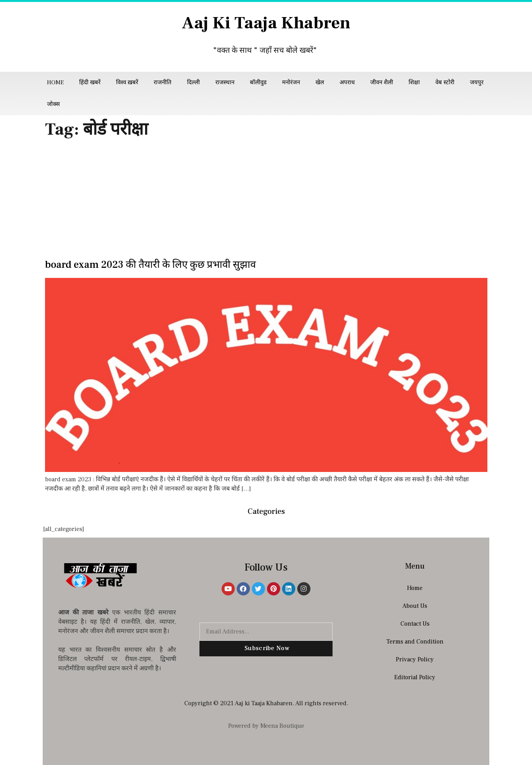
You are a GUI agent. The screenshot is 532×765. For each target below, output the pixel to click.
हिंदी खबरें (90, 82)
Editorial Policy (415, 677)
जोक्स (53, 104)
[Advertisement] (266, 201)
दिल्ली (193, 82)
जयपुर (477, 82)
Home (55, 82)
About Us (415, 606)
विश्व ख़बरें (127, 82)
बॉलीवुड (258, 82)
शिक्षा (414, 82)
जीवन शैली (382, 82)
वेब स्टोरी (445, 82)
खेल (320, 82)
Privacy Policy (415, 659)
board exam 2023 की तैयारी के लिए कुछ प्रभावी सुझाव (150, 265)
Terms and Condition (415, 642)
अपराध (347, 82)
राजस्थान (225, 82)
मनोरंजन (291, 82)
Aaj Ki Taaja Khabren (266, 23)
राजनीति (163, 82)
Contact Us (415, 624)
